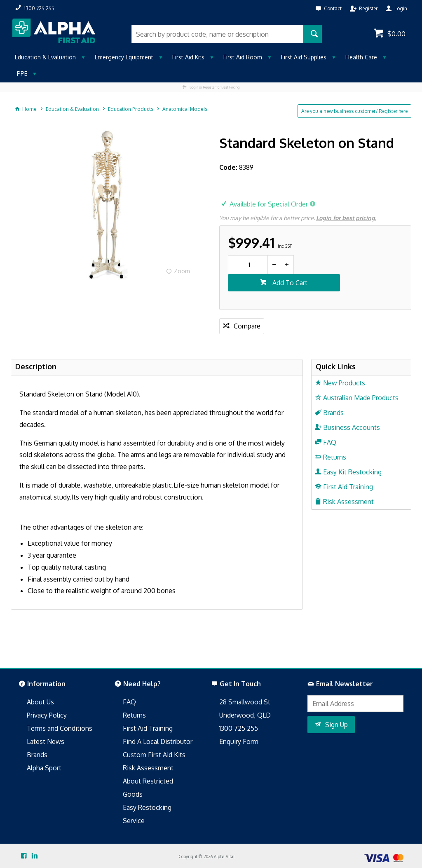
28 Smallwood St (245, 702)
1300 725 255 (239, 728)
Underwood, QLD (245, 715)
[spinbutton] (248, 265)
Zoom (182, 271)
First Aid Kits (188, 57)
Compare (247, 326)
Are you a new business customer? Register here (354, 111)
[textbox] (217, 34)
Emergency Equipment (124, 57)
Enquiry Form (239, 741)
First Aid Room (243, 57)
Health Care (361, 57)
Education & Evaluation (45, 57)
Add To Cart (289, 283)
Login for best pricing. (346, 218)
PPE (22, 74)
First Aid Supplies (304, 57)
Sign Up (336, 725)
